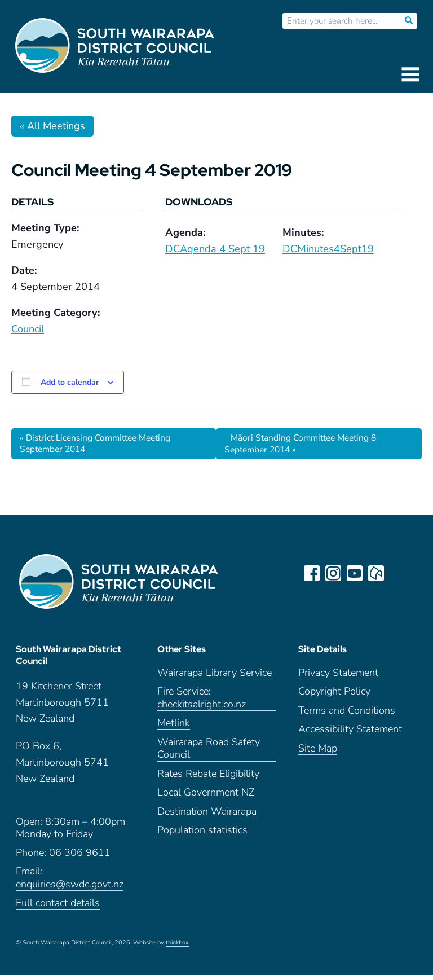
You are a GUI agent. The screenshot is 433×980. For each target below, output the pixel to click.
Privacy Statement (338, 677)
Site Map (318, 753)
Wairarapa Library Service (215, 677)
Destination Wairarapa (207, 816)
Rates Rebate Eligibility (208, 778)
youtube (355, 574)
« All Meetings (52, 126)
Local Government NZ (206, 797)
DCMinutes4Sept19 (328, 249)
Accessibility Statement (350, 734)
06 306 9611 (80, 857)
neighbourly (377, 574)
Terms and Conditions (347, 715)
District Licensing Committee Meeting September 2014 (100, 444)
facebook (312, 574)
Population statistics (202, 835)
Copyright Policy (334, 696)
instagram (334, 574)
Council (28, 329)
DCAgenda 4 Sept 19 (215, 249)
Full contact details (58, 908)
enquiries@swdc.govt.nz (70, 889)
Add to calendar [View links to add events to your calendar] (70, 382)
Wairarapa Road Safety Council (209, 753)
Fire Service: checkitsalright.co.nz (202, 702)
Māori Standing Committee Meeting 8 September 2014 (305, 444)
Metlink (174, 728)
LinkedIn (398, 574)
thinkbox (177, 947)
